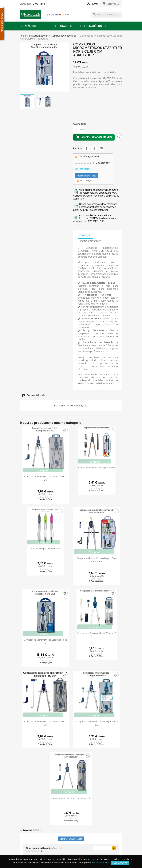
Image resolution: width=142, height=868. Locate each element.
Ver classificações (83, 169)
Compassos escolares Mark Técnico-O (97, 633)
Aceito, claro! (120, 863)
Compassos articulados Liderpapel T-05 (71, 798)
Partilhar (86, 148)
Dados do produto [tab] (91, 241)
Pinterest (102, 148)
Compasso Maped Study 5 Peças (46, 549)
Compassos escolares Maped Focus (97, 468)
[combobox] (107, 15)
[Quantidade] (77, 130)
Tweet (94, 148)
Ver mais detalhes (101, 863)
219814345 (39, 4)
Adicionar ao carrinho (94, 137)
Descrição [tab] (86, 235)
